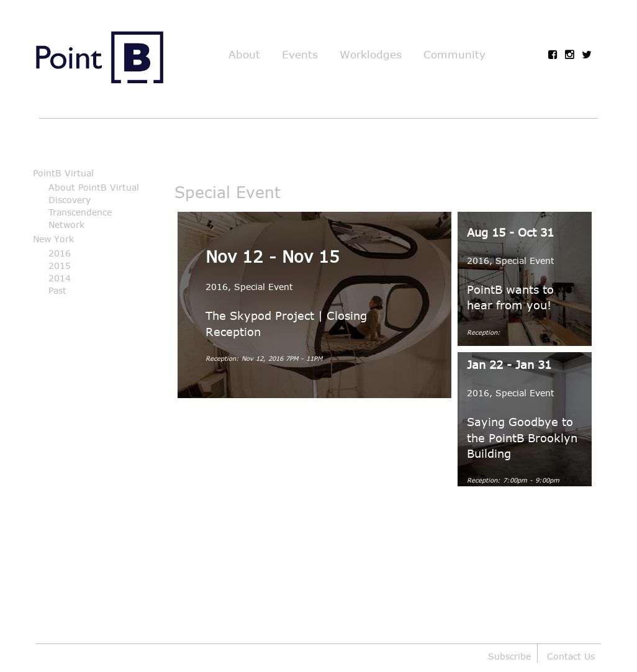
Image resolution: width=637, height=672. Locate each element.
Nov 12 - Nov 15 (273, 256)
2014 (60, 278)
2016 (60, 253)
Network (66, 225)
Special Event (264, 287)
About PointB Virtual (94, 187)
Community (454, 54)
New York (53, 239)
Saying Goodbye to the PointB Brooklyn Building (522, 437)
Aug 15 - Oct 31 (510, 232)
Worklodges (371, 54)
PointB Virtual (63, 173)
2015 (60, 266)
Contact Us (571, 656)
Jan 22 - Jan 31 (509, 365)
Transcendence (80, 212)
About (244, 54)
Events (300, 54)
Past (57, 290)
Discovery (70, 200)
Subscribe (509, 656)
